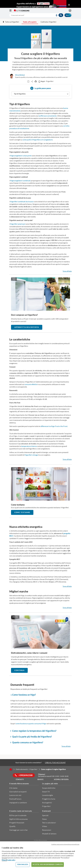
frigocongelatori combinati (20, 181)
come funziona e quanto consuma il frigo (31, 723)
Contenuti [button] (46, 811)
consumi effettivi (31, 384)
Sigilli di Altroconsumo (19, 819)
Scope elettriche (49, 788)
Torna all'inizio (67, 271)
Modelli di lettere (49, 834)
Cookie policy (11, 860)
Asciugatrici (47, 803)
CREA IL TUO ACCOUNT (55, 762)
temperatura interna (29, 446)
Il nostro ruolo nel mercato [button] (21, 811)
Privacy (4, 860)
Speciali (45, 815)
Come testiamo (22, 512)
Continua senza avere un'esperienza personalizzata (65, 844)
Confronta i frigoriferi (48, 22)
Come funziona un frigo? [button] (23, 695)
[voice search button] (56, 15)
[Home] (11, 769)
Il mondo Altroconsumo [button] (19, 783)
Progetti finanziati (17, 823)
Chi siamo (13, 788)
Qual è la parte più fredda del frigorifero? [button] (31, 737)
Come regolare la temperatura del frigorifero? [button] (33, 731)
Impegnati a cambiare (18, 803)
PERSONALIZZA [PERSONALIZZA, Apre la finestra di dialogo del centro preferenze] (23, 864)
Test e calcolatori (49, 823)
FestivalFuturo (15, 799)
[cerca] (30, 15)
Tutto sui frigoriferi (11, 22)
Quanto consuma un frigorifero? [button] (27, 742)
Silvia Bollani (20, 75)
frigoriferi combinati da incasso (22, 201)
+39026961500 (24, 775)
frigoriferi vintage (31, 455)
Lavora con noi (15, 795)
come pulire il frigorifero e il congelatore (38, 140)
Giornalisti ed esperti (18, 792)
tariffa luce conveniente (48, 116)
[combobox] (36, 15)
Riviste (41, 779)
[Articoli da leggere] (28, 81)
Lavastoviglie (48, 795)
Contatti (20, 779)
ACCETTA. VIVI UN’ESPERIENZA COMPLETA (48, 864)
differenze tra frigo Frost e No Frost (54, 426)
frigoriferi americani (18, 224)
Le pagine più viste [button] (50, 783)
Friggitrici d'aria (49, 799)
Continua (19, 670)
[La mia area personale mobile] (70, 10)
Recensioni (47, 830)
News (44, 819)
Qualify (12, 826)
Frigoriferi (46, 806)
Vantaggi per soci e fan (19, 830)
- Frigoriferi (46, 81)
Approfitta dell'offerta (27, 327)
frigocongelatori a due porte (21, 156)
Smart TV (46, 792)
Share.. (32, 81)
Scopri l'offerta (61, 779)
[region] (40, 855)
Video (45, 826)
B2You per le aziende (18, 815)
